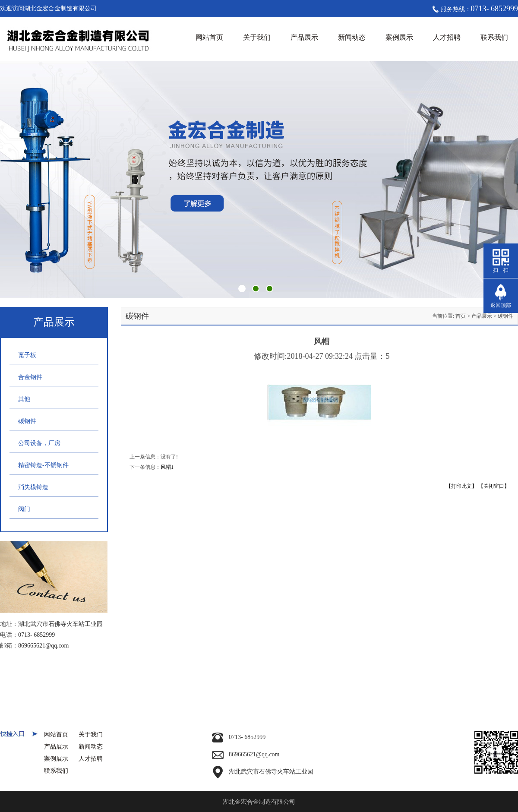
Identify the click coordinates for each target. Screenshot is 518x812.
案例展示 (399, 37)
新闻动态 (352, 37)
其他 (24, 399)
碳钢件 (27, 421)
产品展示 (304, 37)
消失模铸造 (33, 487)
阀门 (24, 509)
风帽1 (167, 467)
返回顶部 (501, 305)
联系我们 (494, 37)
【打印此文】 (461, 486)
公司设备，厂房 (39, 443)
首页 (461, 316)
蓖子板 (27, 355)
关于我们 (257, 37)
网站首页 (209, 37)
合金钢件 (30, 377)
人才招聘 (447, 37)
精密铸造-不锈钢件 (43, 465)
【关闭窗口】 (494, 486)
